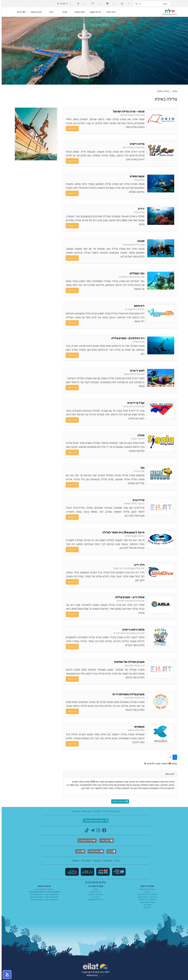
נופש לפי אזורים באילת (146, 889)
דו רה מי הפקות (94, 892)
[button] (5, 975)
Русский (84, 861)
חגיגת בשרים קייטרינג (94, 894)
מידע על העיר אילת (109, 811)
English (74, 861)
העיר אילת (109, 12)
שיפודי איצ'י (146, 905)
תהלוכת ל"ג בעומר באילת (43, 889)
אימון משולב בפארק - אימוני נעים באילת (42, 894)
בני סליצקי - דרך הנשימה (146, 900)
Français (95, 861)
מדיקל (94, 889)
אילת (173, 91)
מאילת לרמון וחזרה (86, 841)
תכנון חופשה (35, 12)
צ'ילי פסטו (146, 907)
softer (100, 975)
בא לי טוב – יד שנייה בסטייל (146, 897)
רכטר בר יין (94, 897)
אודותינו (95, 811)
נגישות (78, 851)
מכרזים (110, 851)
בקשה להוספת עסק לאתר (94, 821)
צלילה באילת (161, 91)
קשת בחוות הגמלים (146, 902)
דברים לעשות (94, 12)
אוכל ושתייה (78, 12)
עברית (115, 861)
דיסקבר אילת (105, 841)
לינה (50, 12)
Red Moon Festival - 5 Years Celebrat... (43, 892)
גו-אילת (146, 892)
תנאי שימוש (85, 811)
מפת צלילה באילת (118, 801)
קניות (63, 12)
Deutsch (106, 861)
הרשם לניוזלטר (94, 851)
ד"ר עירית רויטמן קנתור (94, 900)
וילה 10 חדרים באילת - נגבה (146, 894)
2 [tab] (92, 88)
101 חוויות (20, 12)
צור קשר (74, 811)
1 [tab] (96, 88)
